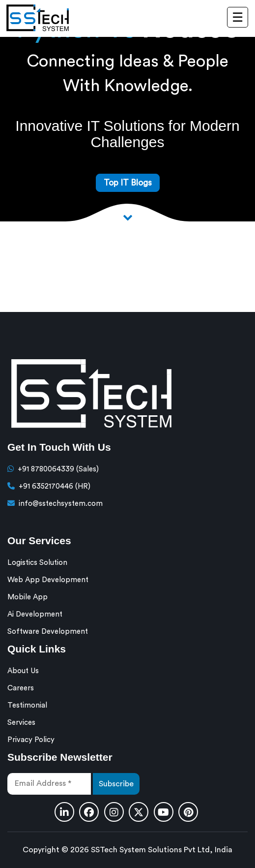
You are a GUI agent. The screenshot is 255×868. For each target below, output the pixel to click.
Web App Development (48, 580)
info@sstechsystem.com (61, 504)
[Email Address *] (49, 784)
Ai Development (35, 614)
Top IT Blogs (128, 183)
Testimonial (27, 705)
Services (21, 723)
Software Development (48, 632)
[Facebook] (89, 812)
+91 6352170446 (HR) (55, 486)
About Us (23, 671)
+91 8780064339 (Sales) (58, 469)
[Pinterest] (188, 812)
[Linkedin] (64, 812)
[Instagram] (114, 812)
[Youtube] (164, 812)
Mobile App (28, 597)
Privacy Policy (31, 740)
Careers (21, 688)
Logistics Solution (37, 563)
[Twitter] (139, 812)
